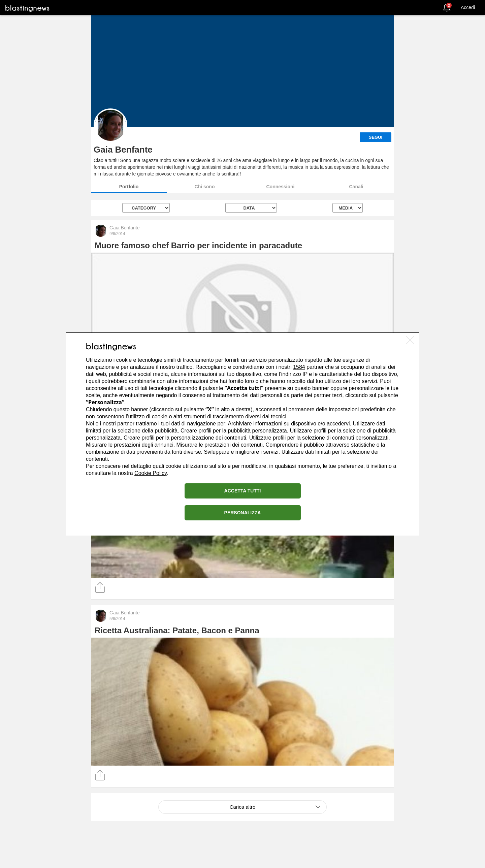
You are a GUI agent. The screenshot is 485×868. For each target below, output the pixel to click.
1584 (299, 367)
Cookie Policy (151, 473)
